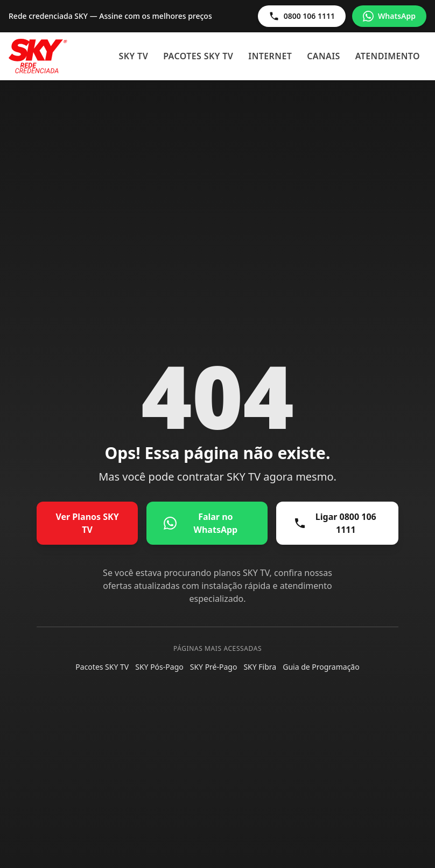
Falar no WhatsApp (201, 523)
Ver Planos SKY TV (87, 523)
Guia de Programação (321, 667)
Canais (324, 56)
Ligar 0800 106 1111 (335, 523)
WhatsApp (389, 16)
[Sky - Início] (38, 56)
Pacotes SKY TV (198, 56)
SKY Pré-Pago (214, 667)
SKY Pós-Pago (159, 667)
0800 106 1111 (302, 16)
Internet (270, 56)
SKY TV (134, 56)
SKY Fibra (260, 667)
